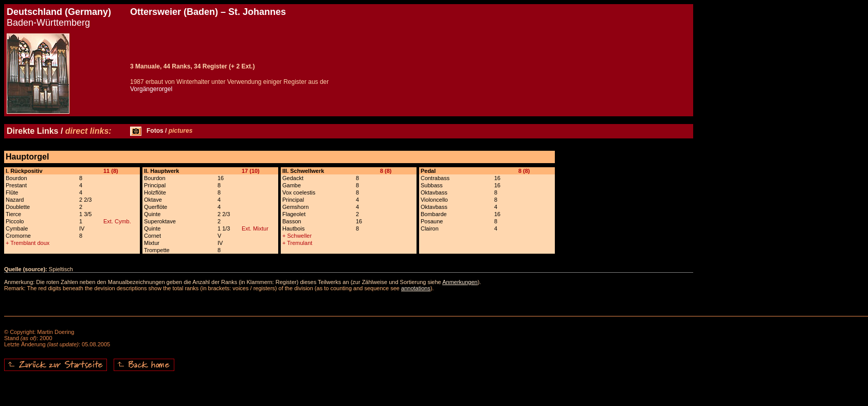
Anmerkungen (460, 282)
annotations (416, 288)
